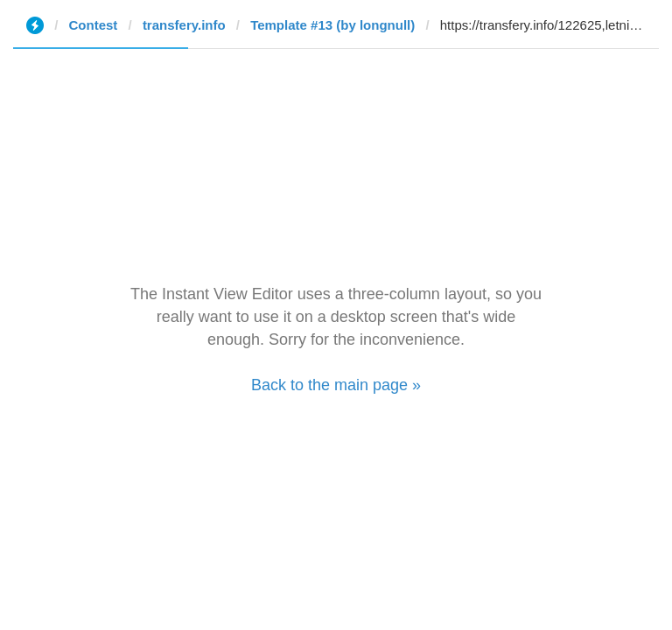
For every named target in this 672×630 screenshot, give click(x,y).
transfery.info (184, 25)
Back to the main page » (336, 385)
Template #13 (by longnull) (332, 25)
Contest (94, 25)
